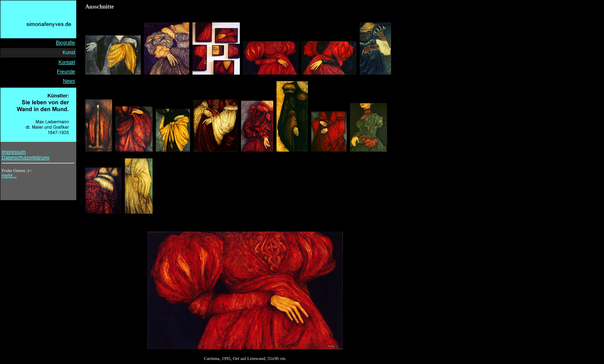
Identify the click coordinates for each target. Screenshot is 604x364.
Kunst (69, 53)
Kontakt (67, 62)
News (69, 81)
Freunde (66, 72)
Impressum (14, 152)
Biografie (65, 43)
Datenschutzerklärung (25, 158)
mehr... (9, 176)
